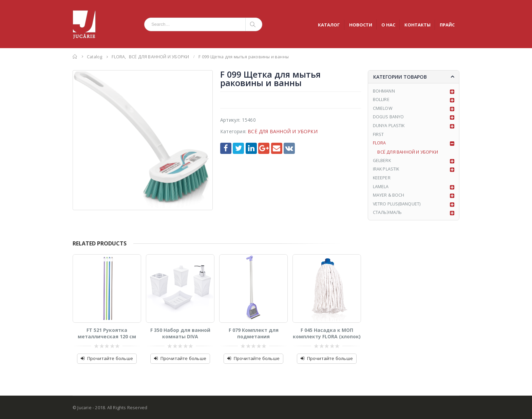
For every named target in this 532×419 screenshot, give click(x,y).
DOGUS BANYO (389, 118)
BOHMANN (384, 92)
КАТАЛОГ (329, 25)
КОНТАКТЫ (417, 25)
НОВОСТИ (361, 25)
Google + (264, 148)
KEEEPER (382, 180)
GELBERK (382, 163)
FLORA (379, 145)
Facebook (226, 148)
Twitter (238, 148)
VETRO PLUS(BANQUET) (397, 207)
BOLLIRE (381, 100)
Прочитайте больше (110, 358)
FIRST (378, 136)
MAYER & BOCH (389, 198)
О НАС (388, 25)
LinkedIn (251, 148)
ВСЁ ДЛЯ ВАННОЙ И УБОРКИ (283, 131)
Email (277, 148)
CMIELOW (383, 109)
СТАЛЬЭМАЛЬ (388, 216)
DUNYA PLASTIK (389, 127)
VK (289, 148)
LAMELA (381, 189)
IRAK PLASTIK (386, 172)
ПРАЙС (447, 25)
